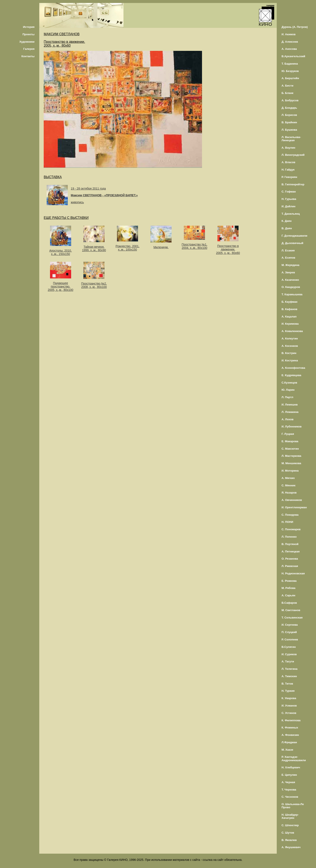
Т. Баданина (290, 64)
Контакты (28, 56)
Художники (27, 42)
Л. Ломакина (290, 412)
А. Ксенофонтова (293, 368)
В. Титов (287, 684)
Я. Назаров (289, 493)
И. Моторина (290, 471)
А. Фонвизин (290, 735)
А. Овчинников (292, 500)
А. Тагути (288, 661)
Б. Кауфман (290, 302)
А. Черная (288, 782)
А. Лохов (288, 419)
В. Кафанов (290, 309)
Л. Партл (288, 397)
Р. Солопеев (290, 639)
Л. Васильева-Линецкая (291, 139)
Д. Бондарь (289, 108)
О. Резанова (290, 559)
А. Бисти (288, 86)
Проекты (28, 34)
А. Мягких (288, 478)
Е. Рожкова (289, 581)
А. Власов (288, 162)
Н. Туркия (288, 691)
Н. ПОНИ (287, 522)
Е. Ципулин (289, 775)
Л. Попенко (289, 537)
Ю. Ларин (288, 390)
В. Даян (287, 228)
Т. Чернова (289, 790)
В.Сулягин (289, 647)
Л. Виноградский (293, 155)
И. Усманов (289, 706)
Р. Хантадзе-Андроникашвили (294, 758)
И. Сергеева (290, 625)
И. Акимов (289, 34)
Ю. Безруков (290, 71)
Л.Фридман (289, 742)
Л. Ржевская (290, 566)
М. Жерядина (291, 265)
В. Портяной (290, 544)
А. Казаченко (290, 280)
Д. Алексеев (290, 42)
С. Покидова (290, 515)
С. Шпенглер (290, 825)
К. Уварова (289, 698)
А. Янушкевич (291, 847)
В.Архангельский (293, 56)
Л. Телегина (290, 669)
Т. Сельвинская (292, 618)
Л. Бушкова (289, 130)
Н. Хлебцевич (291, 767)
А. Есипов (288, 258)
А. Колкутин (290, 338)
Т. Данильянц (291, 214)
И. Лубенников (292, 427)
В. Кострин (289, 353)
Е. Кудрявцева (292, 375)
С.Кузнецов (289, 383)
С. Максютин (290, 449)
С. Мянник (289, 485)
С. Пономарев (291, 529)
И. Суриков (289, 654)
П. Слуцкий (289, 632)
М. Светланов (291, 610)
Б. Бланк (288, 93)
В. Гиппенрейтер (293, 184)
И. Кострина (290, 360)
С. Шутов (288, 833)
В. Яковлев (289, 840)
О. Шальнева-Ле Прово (293, 806)
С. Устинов (289, 713)
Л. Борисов (289, 115)
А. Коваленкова (292, 331)
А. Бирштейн (290, 78)
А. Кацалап (289, 317)
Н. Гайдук (288, 170)
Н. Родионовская (293, 573)
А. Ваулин (288, 148)
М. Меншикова (291, 463)
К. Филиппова (291, 720)
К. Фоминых (290, 728)
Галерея (29, 49)
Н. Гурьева (289, 199)
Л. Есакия (288, 250)
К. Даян (287, 221)
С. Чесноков (290, 797)
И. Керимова (290, 324)
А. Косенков (290, 346)
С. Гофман (289, 192)
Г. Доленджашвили (294, 236)
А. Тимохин (289, 676)
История (29, 27)
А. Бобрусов (290, 100)
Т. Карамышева (292, 294)
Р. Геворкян (289, 177)
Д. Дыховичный (292, 243)
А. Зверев (288, 272)
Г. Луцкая (288, 434)
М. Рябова (289, 588)
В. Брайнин (289, 122)
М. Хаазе (287, 750)
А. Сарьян (288, 595)
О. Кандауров (291, 287)
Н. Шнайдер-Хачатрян (290, 816)
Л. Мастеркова (292, 456)
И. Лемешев (290, 405)
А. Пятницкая (291, 551)
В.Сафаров (289, 603)
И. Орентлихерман (294, 507)
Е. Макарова (290, 441)
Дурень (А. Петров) (295, 27)
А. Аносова (289, 49)
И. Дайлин (289, 206)
